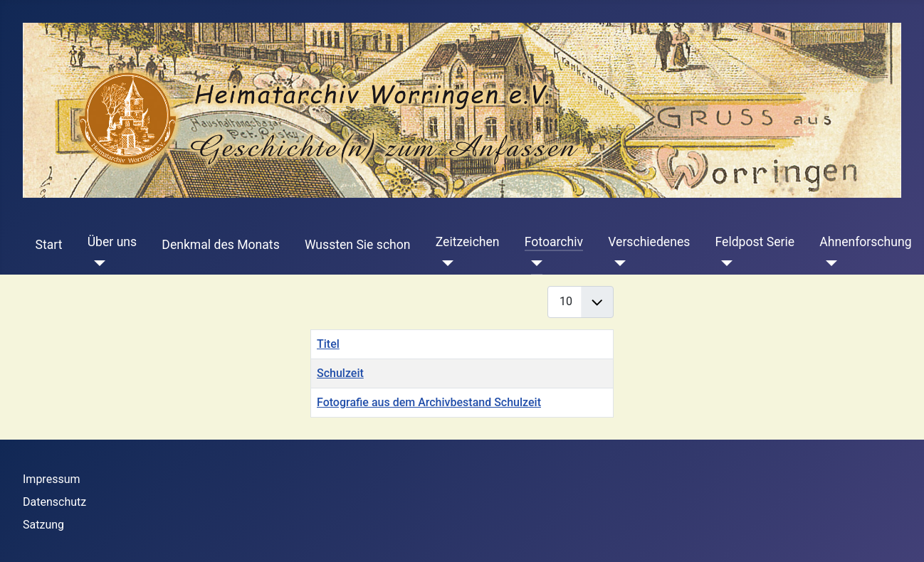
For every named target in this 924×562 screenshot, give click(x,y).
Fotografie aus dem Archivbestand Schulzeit (429, 402)
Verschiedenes (649, 242)
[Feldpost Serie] (724, 263)
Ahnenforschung (865, 242)
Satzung (43, 525)
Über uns (112, 242)
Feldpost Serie (755, 242)
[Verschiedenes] (617, 263)
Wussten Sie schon (358, 245)
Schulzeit (340, 373)
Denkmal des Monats (220, 245)
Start (49, 245)
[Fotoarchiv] (534, 263)
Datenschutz (54, 502)
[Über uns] (96, 263)
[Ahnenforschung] (828, 263)
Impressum (52, 479)
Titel (328, 344)
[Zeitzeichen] (445, 263)
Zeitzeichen (468, 242)
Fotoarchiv (554, 242)
